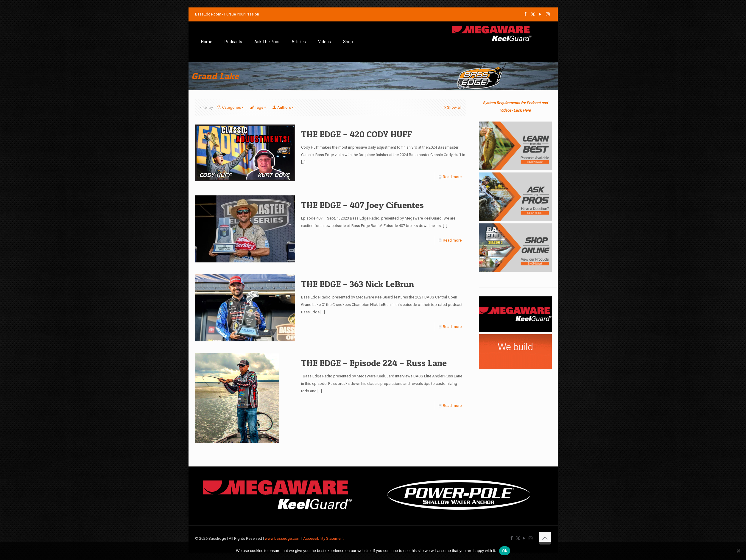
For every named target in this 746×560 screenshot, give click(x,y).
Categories (231, 107)
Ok (505, 551)
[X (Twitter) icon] (533, 14)
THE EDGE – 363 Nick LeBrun (358, 284)
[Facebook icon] (525, 14)
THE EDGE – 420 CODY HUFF (356, 134)
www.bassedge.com (283, 538)
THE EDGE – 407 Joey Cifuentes (362, 205)
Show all (452, 107)
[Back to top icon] (545, 538)
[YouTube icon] (540, 14)
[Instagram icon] (548, 14)
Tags (259, 107)
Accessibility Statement (323, 538)
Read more (452, 177)
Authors (284, 107)
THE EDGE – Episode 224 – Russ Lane (374, 363)
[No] (739, 551)
